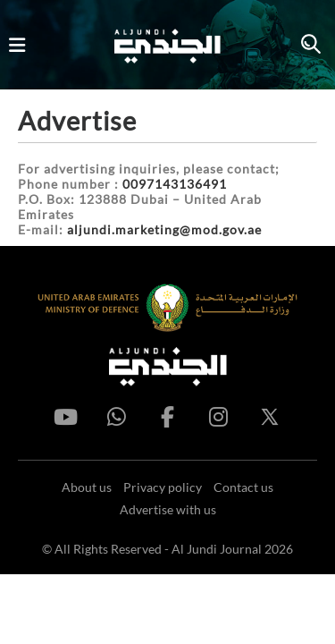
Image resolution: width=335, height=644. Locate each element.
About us (87, 487)
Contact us (243, 487)
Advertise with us (168, 509)
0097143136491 (175, 184)
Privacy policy (163, 487)
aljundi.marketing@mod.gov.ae (164, 229)
